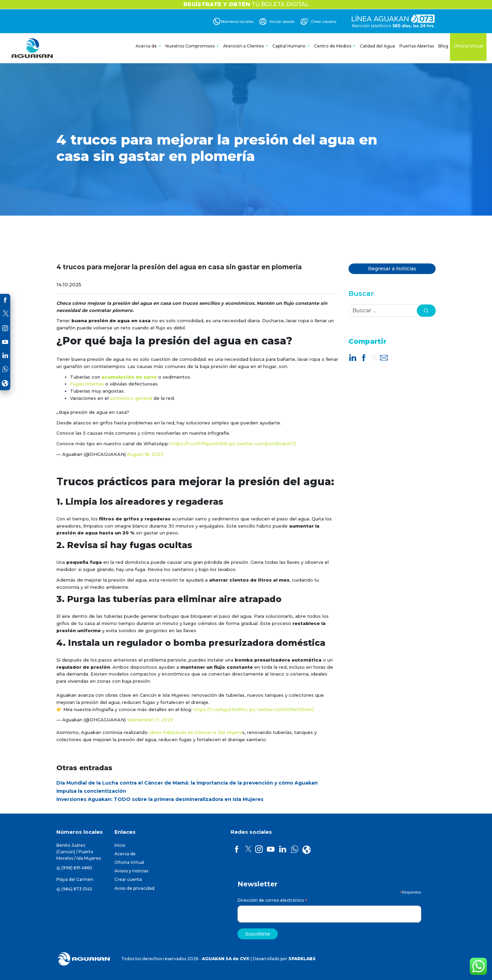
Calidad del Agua (377, 46)
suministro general (131, 398)
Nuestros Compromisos (190, 46)
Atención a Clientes (244, 46)
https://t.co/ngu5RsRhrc (221, 709)
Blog (443, 46)
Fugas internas (87, 384)
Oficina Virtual (468, 46)
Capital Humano (289, 46)
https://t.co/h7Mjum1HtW (199, 444)
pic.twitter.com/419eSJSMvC (282, 709)
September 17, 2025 (150, 720)
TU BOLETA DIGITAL (246, 4)
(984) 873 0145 (77, 889)
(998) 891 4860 (77, 868)
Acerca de (147, 46)
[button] (426, 311)
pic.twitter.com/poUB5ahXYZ (263, 444)
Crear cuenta (128, 879)
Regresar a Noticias (392, 269)
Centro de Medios (333, 46)
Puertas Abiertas (417, 46)
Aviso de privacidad (134, 888)
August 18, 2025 (145, 454)
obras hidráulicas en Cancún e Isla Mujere (196, 732)
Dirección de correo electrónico (272, 901)
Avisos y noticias (131, 871)
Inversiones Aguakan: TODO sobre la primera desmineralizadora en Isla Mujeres (160, 799)
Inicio (120, 845)
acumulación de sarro (129, 377)
